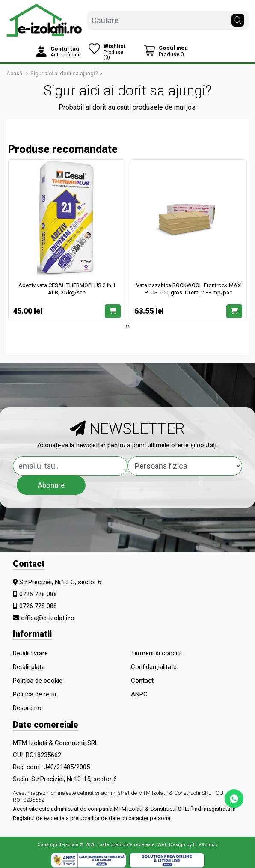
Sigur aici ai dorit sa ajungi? (64, 73)
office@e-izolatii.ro (48, 618)
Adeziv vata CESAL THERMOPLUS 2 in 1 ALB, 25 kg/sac (67, 289)
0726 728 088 (38, 594)
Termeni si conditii (156, 653)
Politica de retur (35, 694)
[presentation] (126, 326)
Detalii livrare (30, 653)
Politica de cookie (38, 681)
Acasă (14, 73)
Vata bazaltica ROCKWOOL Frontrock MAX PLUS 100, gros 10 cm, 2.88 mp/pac (188, 289)
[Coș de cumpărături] (166, 51)
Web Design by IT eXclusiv (188, 845)
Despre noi (28, 708)
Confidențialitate (154, 667)
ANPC (139, 694)
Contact (142, 681)
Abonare (51, 485)
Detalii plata (29, 667)
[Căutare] (238, 18)
